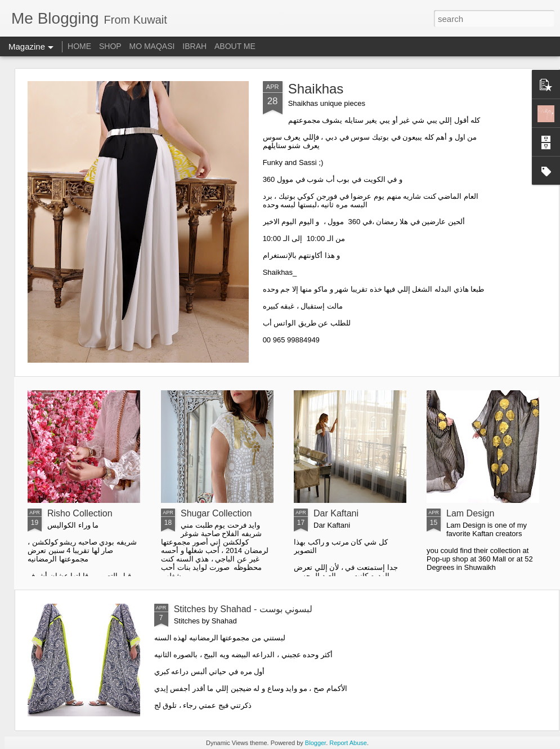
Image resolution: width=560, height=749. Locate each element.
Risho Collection (80, 513)
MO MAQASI (152, 46)
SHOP (110, 46)
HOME (79, 46)
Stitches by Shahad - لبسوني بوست (243, 609)
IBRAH (194, 46)
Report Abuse (348, 743)
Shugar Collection (216, 513)
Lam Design (470, 513)
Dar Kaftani (336, 513)
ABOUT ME (235, 46)
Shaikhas (316, 89)
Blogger (315, 743)
